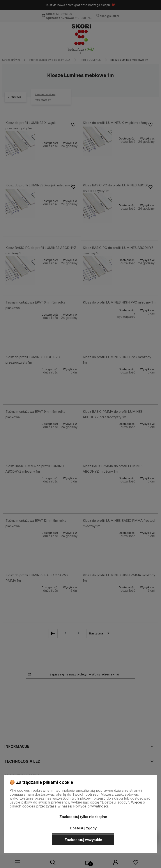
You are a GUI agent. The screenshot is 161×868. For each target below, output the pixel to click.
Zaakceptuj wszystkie (83, 840)
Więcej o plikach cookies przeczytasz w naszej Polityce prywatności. (77, 804)
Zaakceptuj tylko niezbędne (83, 817)
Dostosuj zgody (83, 828)
